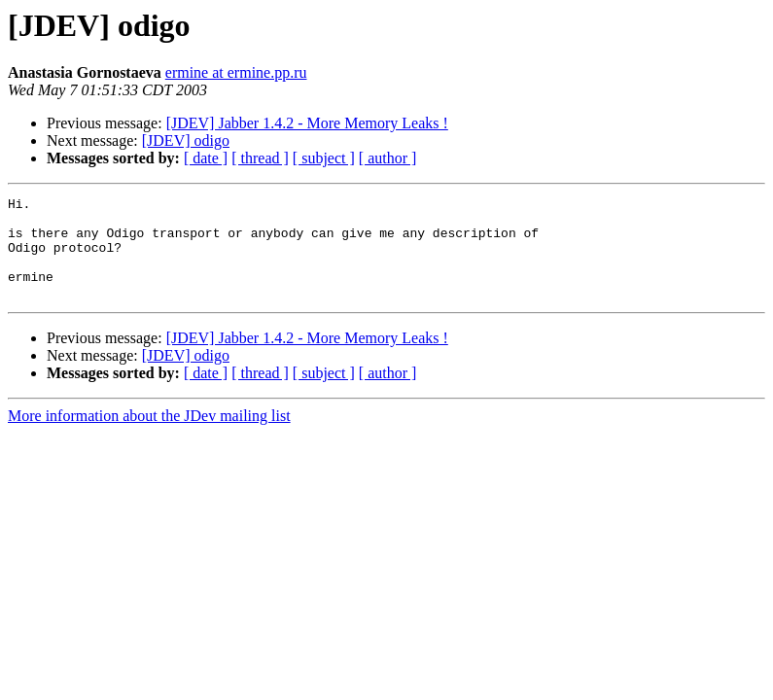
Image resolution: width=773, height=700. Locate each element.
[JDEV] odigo (186, 140)
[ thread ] (260, 158)
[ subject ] (324, 158)
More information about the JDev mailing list (149, 436)
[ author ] (388, 158)
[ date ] (206, 158)
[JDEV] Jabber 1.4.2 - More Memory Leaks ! (307, 123)
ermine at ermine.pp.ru (236, 72)
